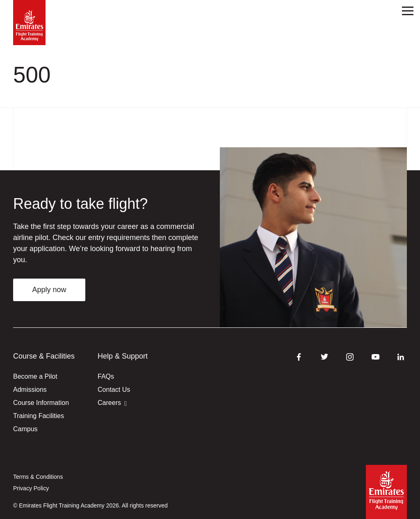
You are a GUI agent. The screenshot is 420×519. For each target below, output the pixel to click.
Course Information (41, 403)
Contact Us (114, 390)
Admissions (30, 390)
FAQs (106, 376)
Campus (25, 429)
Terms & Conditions (38, 477)
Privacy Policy (31, 488)
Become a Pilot (35, 376)
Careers (112, 403)
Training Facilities (39, 416)
